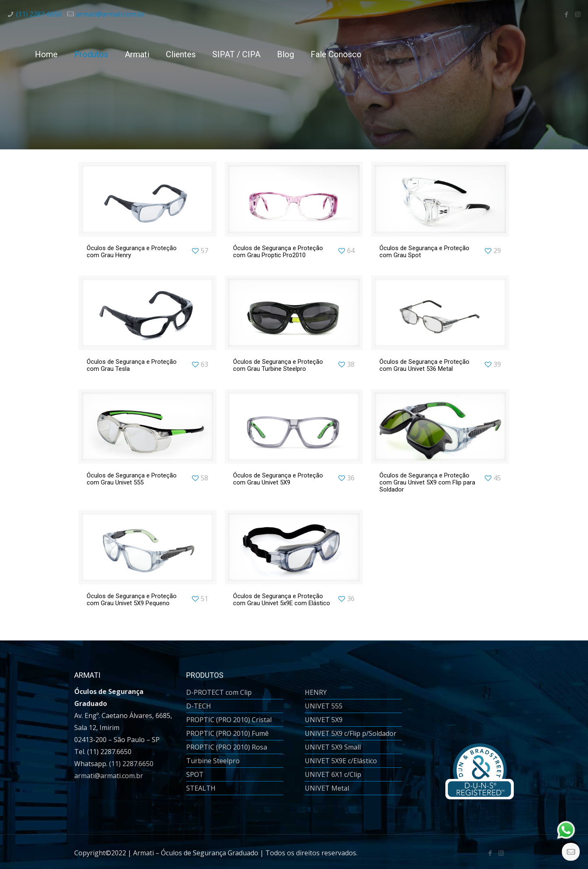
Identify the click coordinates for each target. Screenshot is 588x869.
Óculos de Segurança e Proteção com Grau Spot (424, 252)
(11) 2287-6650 (39, 14)
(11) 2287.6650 (131, 764)
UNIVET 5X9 (324, 720)
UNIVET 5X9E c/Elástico (341, 761)
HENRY (316, 692)
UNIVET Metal (327, 788)
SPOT (195, 774)
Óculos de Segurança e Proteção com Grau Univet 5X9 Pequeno (132, 600)
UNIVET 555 (324, 706)
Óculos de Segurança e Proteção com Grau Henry (132, 252)
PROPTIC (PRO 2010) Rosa (227, 747)
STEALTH (201, 788)
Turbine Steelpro (213, 761)
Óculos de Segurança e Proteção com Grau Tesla (132, 365)
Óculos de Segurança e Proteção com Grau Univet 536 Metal (424, 365)
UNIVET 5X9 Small (333, 747)
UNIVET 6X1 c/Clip (333, 774)
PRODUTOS (205, 675)
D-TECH (199, 706)
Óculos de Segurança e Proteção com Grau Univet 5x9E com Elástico (282, 600)
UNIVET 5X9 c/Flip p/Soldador (351, 733)
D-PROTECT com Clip (219, 692)
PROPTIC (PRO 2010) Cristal (229, 720)
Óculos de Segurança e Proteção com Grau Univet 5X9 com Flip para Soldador (427, 482)
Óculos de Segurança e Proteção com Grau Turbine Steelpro (278, 365)
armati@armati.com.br (110, 14)
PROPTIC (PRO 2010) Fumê (227, 733)
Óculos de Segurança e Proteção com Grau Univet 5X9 (278, 479)
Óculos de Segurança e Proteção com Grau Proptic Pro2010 (278, 252)
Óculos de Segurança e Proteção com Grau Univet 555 (132, 479)
